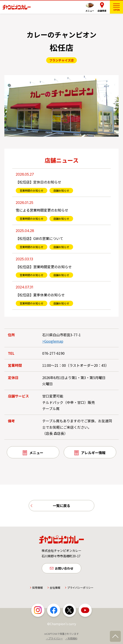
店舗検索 (102, 11)
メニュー (90, 11)
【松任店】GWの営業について (40, 238)
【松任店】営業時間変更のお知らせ (44, 267)
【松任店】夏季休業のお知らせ (40, 295)
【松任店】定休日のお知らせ (39, 182)
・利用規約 (71, 639)
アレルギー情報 (93, 453)
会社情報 (55, 589)
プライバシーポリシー (80, 589)
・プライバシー (54, 639)
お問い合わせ (64, 569)
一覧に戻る (61, 506)
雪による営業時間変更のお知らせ (42, 210)
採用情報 (37, 589)
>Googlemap (53, 341)
